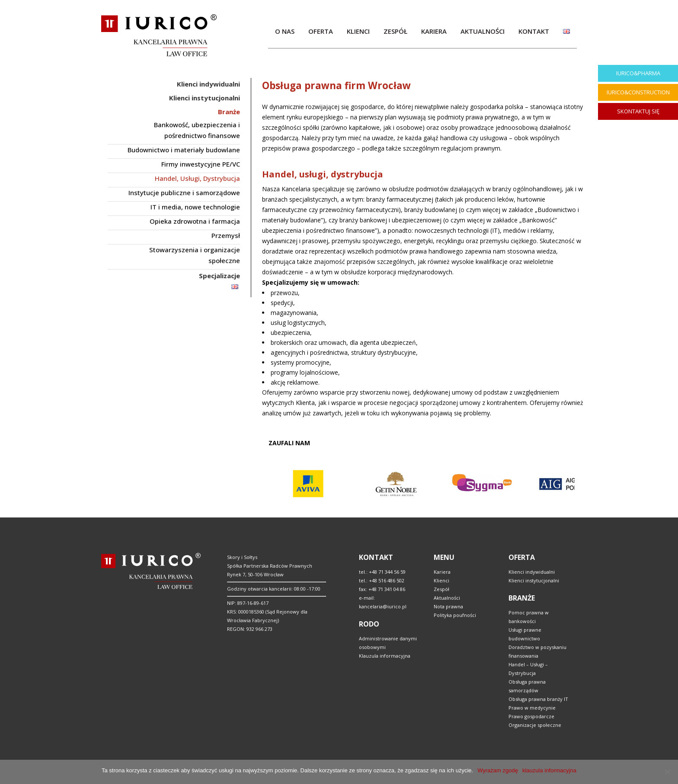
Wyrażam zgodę (498, 770)
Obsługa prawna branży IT (538, 699)
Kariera (442, 572)
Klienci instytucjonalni (534, 580)
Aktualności (447, 598)
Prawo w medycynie (532, 708)
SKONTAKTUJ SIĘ (638, 111)
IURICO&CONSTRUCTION (638, 92)
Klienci (441, 580)
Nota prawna (448, 606)
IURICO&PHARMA (638, 73)
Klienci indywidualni (532, 572)
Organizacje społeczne (535, 725)
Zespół (441, 589)
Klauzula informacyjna (385, 656)
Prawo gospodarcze (531, 716)
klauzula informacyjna (549, 770)
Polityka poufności (455, 615)
